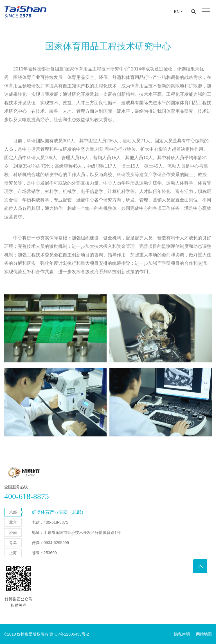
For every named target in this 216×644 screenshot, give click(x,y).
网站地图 (204, 634)
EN (177, 12)
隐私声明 (182, 634)
